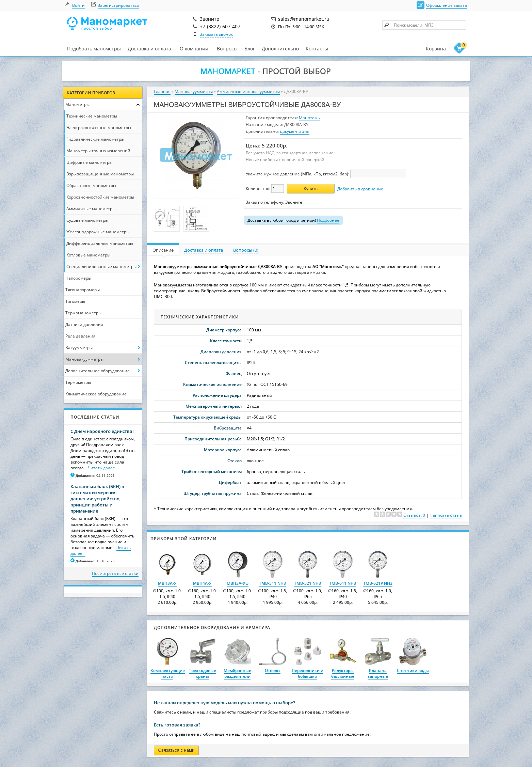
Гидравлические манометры (95, 139)
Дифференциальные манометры (100, 243)
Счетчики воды (413, 670)
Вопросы (227, 49)
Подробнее (328, 220)
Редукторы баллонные (343, 673)
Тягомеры (75, 301)
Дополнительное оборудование (98, 371)
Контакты (317, 49)
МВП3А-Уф (238, 583)
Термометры (78, 382)
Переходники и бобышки (308, 673)
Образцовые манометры (91, 185)
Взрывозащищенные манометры (100, 174)
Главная (162, 91)
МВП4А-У (202, 583)
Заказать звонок (216, 34)
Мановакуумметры (84, 359)
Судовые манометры (87, 220)
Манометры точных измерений (98, 151)
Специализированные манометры (101, 267)
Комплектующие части (168, 673)
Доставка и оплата (149, 49)
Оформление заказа (447, 5)
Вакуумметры (79, 348)
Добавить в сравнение (360, 189)
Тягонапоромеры (83, 290)
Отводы (273, 670)
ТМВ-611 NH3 (343, 583)
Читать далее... (103, 468)
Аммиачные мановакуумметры (248, 91)
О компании (194, 49)
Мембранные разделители (237, 673)
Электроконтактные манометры (99, 128)
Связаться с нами (176, 750)
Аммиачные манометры (91, 209)
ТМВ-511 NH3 (272, 583)
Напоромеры (78, 278)
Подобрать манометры (94, 49)
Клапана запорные (378, 673)
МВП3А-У (167, 583)
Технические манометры (92, 116)
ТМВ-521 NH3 (308, 583)
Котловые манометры (88, 255)
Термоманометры (83, 313)
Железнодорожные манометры (98, 232)
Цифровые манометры (89, 162)
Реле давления (80, 336)
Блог (250, 49)
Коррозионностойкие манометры (100, 197)
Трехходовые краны (203, 673)
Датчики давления (84, 324)
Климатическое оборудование (96, 394)
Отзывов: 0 (414, 515)
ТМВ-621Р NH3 (378, 583)
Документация (295, 131)
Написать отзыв (446, 515)
